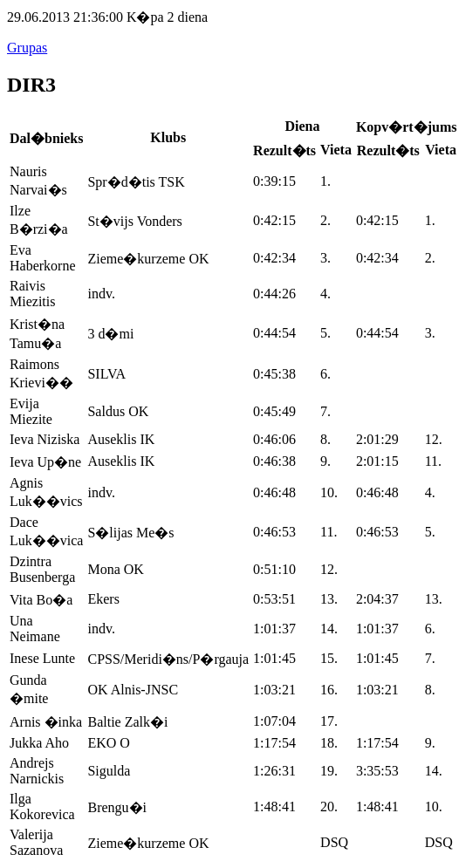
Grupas (27, 48)
